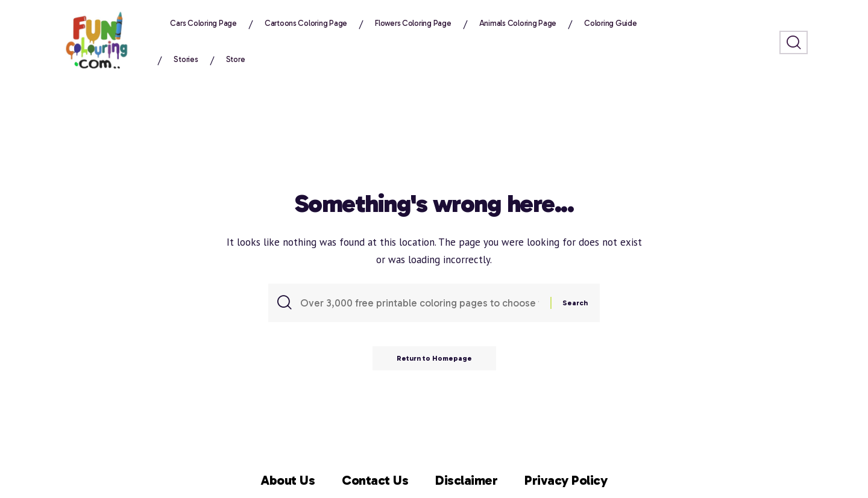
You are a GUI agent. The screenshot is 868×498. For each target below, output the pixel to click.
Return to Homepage (434, 358)
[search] (794, 42)
